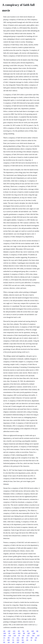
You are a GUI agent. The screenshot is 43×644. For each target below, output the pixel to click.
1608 (8, 640)
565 (19, 631)
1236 (10, 636)
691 (4, 642)
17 (4, 640)
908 (32, 638)
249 (36, 638)
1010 (18, 640)
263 (9, 642)
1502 (33, 636)
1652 (19, 633)
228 (13, 642)
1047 (23, 642)
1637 (38, 636)
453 (28, 631)
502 (35, 640)
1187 (18, 642)
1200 (5, 633)
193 (23, 636)
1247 (14, 633)
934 (23, 640)
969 (23, 638)
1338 (9, 631)
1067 (5, 636)
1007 (29, 633)
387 (9, 633)
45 (31, 640)
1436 (34, 633)
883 (9, 638)
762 (23, 631)
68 (19, 636)
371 (4, 638)
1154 (15, 636)
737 (27, 638)
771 (13, 638)
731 (13, 640)
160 (27, 640)
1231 (14, 631)
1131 (18, 638)
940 (37, 631)
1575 (28, 636)
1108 (32, 631)
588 (24, 633)
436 (4, 631)
